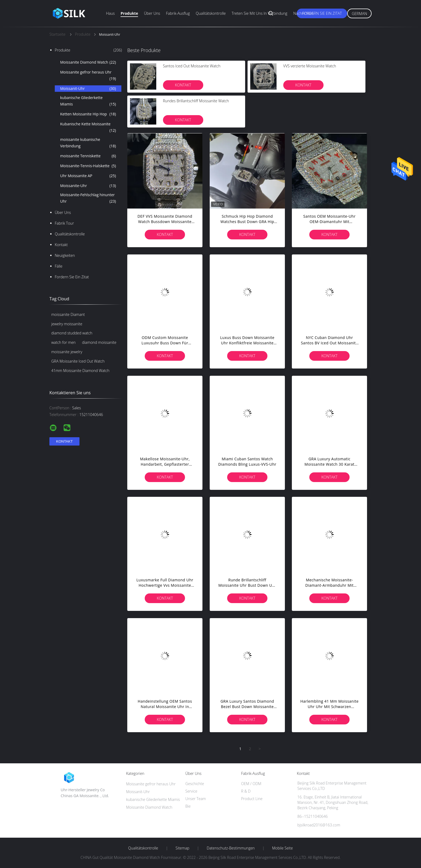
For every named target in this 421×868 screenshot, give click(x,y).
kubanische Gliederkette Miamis (88, 101)
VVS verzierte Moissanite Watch (310, 66)
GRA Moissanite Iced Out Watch (78, 361)
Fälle (59, 266)
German (359, 14)
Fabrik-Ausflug (178, 13)
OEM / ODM (251, 784)
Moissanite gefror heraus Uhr (88, 76)
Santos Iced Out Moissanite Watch (192, 66)
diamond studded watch (72, 333)
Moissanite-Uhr (88, 186)
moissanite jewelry (67, 352)
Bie (188, 806)
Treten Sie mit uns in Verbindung (260, 13)
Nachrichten (304, 13)
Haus (110, 13)
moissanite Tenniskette (88, 156)
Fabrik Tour (64, 223)
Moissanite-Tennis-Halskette (88, 166)
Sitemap (182, 848)
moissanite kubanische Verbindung (88, 143)
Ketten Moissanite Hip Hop (88, 114)
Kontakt (61, 245)
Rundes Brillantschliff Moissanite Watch (196, 101)
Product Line (252, 799)
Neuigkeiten (65, 255)
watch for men (63, 342)
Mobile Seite (282, 848)
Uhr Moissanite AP (88, 176)
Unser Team (195, 799)
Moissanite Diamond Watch (88, 62)
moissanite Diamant (68, 314)
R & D (246, 791)
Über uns (152, 13)
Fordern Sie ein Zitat (322, 13)
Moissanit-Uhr (88, 89)
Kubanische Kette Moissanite (88, 127)
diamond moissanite (99, 342)
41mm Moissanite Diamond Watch (80, 371)
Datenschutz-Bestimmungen (231, 848)
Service (191, 791)
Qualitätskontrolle (211, 13)
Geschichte (195, 784)
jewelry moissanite (67, 324)
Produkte (129, 13)
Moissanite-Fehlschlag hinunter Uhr (88, 198)
